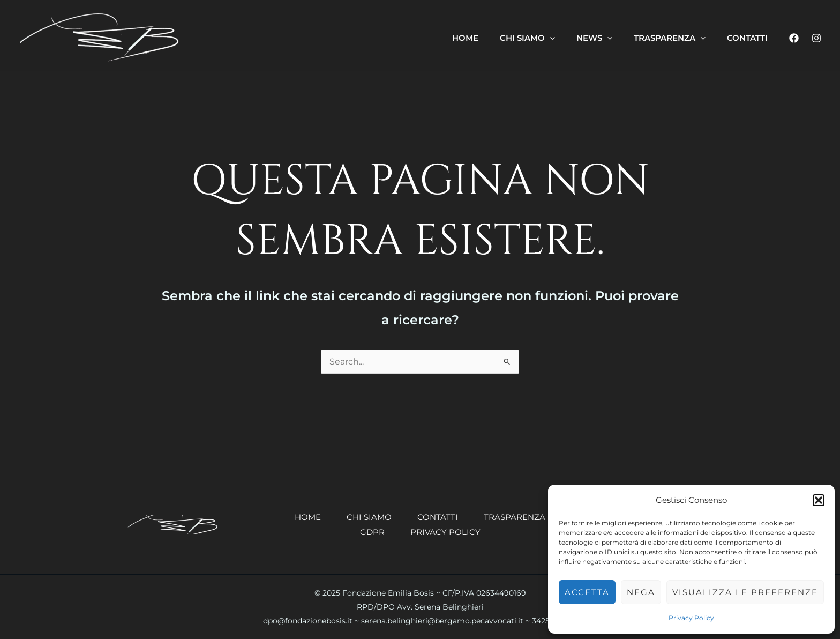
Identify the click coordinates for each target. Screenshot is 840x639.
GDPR (372, 532)
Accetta (587, 592)
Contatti (438, 517)
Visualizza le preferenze (745, 592)
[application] (550, 38)
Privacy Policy (691, 618)
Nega (641, 592)
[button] (819, 500)
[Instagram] (816, 38)
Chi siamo (369, 517)
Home (308, 517)
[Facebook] (794, 38)
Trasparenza (515, 517)
